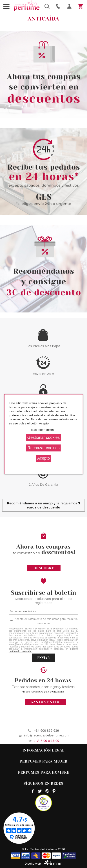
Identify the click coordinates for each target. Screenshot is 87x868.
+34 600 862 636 (46, 731)
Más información (42, 430)
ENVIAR (43, 658)
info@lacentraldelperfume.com (47, 735)
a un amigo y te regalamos (43, 505)
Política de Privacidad (21, 651)
